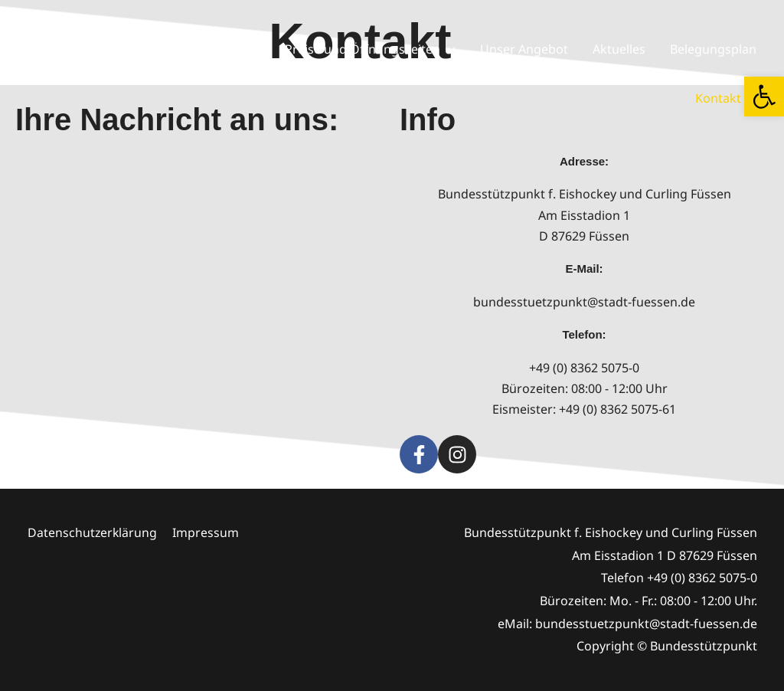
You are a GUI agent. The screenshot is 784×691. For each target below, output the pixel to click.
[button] (764, 97)
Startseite (118, 49)
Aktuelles (619, 49)
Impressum (206, 532)
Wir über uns (207, 49)
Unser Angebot (524, 49)
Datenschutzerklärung (92, 532)
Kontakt (718, 98)
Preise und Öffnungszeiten (363, 49)
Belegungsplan (713, 49)
